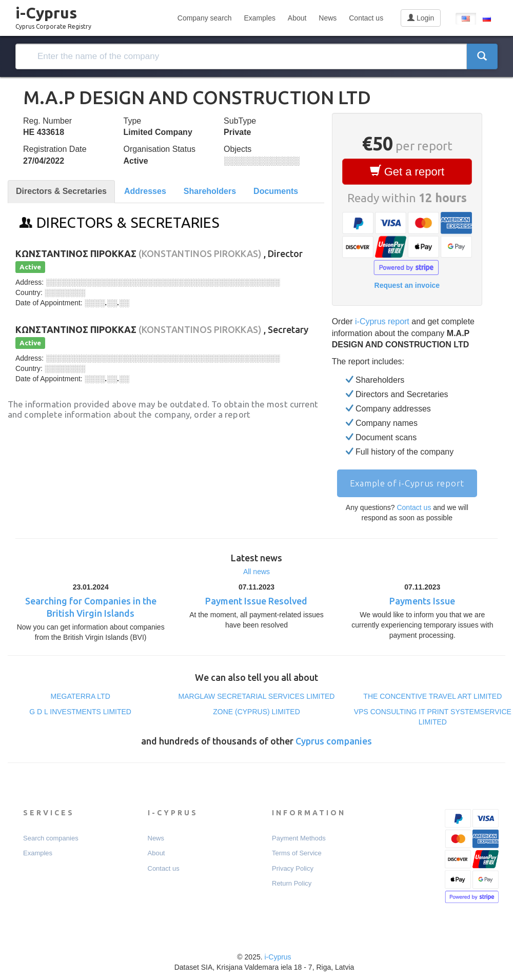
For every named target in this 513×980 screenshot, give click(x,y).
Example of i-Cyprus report (407, 483)
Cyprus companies (334, 741)
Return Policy (292, 883)
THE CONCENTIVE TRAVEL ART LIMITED (432, 696)
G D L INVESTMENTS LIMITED (80, 712)
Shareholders (210, 191)
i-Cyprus (53, 15)
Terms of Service (297, 853)
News (328, 18)
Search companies (51, 838)
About (297, 18)
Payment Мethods (299, 838)
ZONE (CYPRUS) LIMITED (256, 712)
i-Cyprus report (382, 321)
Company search (205, 18)
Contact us (366, 18)
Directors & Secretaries (61, 191)
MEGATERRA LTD (81, 696)
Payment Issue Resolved (256, 601)
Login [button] (421, 18)
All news (256, 572)
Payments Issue (422, 601)
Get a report (407, 171)
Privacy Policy (293, 868)
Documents (276, 191)
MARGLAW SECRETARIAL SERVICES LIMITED (257, 696)
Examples (259, 18)
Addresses (145, 191)
